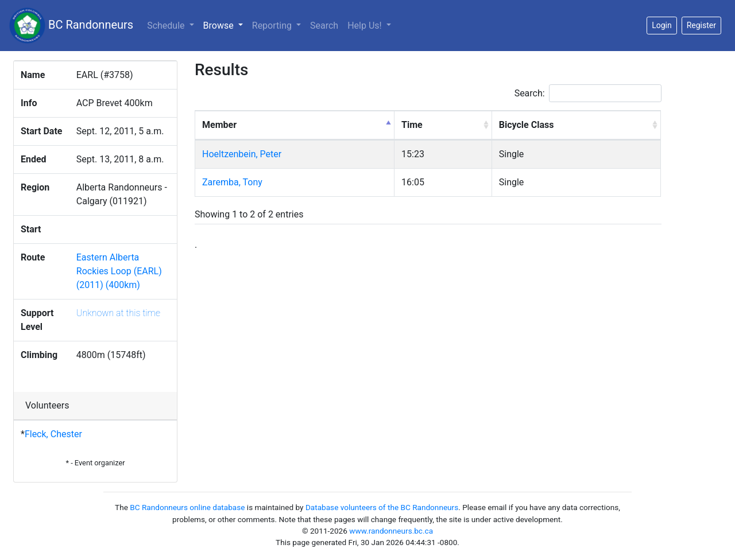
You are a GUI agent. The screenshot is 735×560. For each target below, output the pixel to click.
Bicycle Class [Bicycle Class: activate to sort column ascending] (527, 125)
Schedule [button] (167, 26)
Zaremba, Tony (232, 182)
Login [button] (662, 25)
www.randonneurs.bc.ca (391, 531)
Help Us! (365, 26)
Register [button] (701, 25)
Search (324, 26)
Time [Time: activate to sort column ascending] (412, 125)
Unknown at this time (118, 313)
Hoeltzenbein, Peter (242, 154)
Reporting (273, 26)
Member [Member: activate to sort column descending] (219, 125)
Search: (588, 93)
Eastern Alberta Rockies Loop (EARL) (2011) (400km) (119, 271)
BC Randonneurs (71, 26)
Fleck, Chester (53, 434)
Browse (225, 25)
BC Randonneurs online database (187, 507)
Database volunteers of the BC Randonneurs (382, 507)
